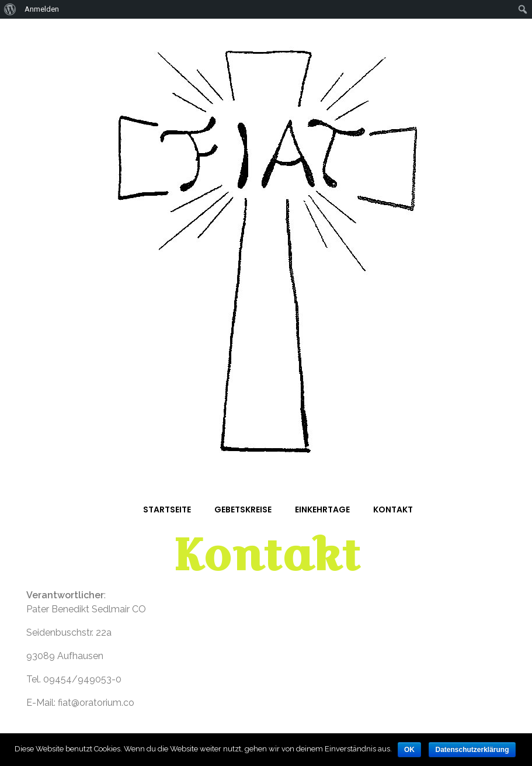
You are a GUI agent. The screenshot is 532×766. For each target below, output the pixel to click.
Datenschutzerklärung (472, 750)
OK (409, 750)
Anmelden (42, 9)
